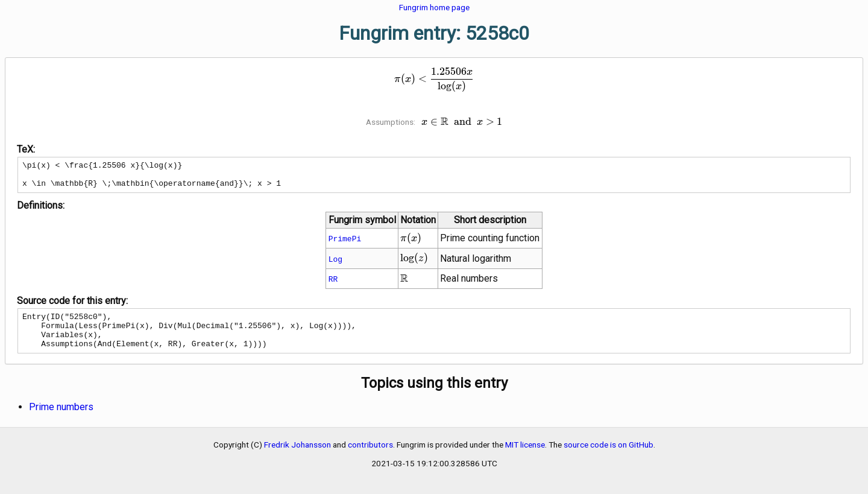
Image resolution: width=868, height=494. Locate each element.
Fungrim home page (434, 7)
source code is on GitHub (609, 457)
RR (333, 284)
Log (335, 264)
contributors (370, 457)
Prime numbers (61, 420)
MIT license (525, 457)
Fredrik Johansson (297, 457)
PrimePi (345, 244)
